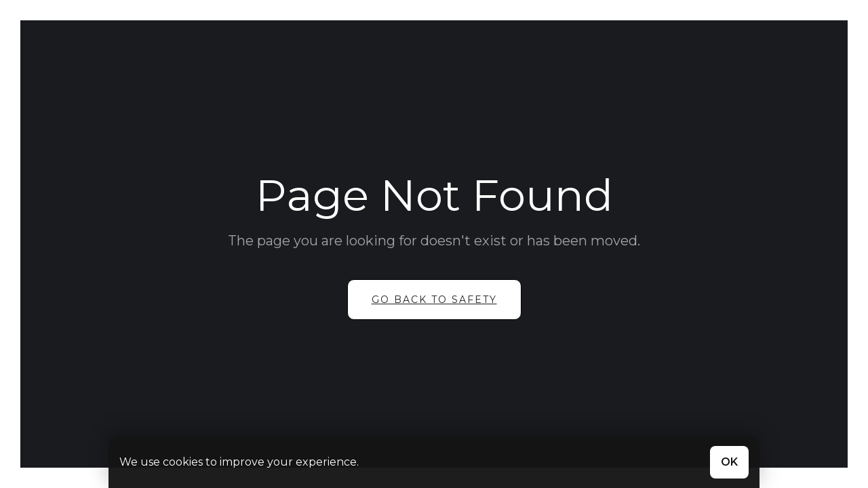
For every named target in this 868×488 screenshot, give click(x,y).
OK (729, 462)
